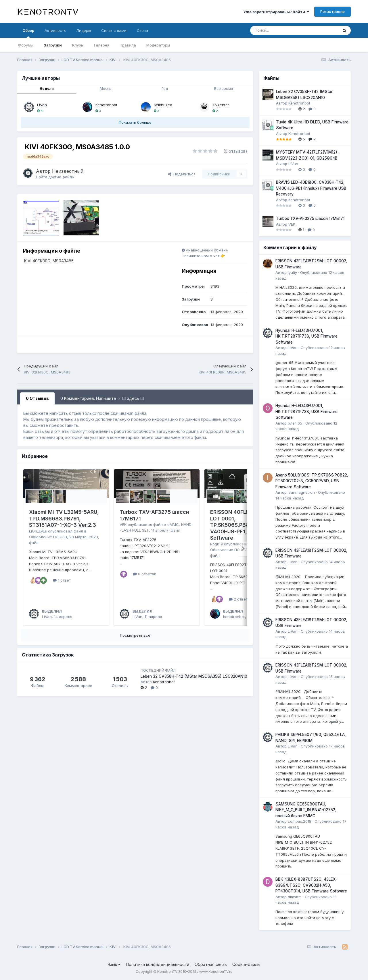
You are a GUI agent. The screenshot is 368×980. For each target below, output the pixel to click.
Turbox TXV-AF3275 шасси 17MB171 (310, 218)
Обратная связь (211, 964)
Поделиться (182, 174)
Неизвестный (68, 171)
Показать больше (135, 122)
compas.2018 (300, 821)
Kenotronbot (106, 105)
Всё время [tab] (224, 89)
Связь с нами (114, 30)
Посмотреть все (135, 635)
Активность (55, 30)
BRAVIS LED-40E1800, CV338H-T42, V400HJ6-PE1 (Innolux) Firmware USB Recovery (311, 188)
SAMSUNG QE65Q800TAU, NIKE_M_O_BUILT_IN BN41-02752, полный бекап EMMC (306, 810)
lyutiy (292, 272)
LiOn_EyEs (38, 531)
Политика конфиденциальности (158, 964)
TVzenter (221, 105)
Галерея (102, 45)
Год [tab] (165, 89)
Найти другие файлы (55, 177)
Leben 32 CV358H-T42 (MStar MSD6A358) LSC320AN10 (194, 676)
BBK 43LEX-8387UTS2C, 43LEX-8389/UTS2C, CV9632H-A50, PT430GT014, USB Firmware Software (311, 885)
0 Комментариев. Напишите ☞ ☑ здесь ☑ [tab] (102, 398)
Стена (142, 30)
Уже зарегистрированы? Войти (276, 12)
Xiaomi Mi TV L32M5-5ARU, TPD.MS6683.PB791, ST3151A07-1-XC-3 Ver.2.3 (64, 518)
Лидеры (84, 30)
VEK (123, 524)
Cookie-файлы (246, 964)
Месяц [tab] (106, 89)
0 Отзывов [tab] (37, 398)
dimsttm (295, 897)
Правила (128, 45)
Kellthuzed (163, 105)
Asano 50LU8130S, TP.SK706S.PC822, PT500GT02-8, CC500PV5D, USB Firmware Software (312, 481)
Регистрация (332, 11)
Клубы (78, 45)
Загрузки (53, 45)
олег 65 (295, 423)
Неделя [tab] (47, 89)
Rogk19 (216, 544)
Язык (114, 964)
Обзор (28, 33)
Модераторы (158, 45)
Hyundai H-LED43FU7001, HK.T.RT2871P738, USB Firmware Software (306, 336)
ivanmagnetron (301, 492)
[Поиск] (280, 30)
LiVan (42, 105)
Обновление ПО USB (48, 537)
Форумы (26, 45)
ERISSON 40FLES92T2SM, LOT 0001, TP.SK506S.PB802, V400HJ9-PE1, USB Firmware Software (247, 525)
